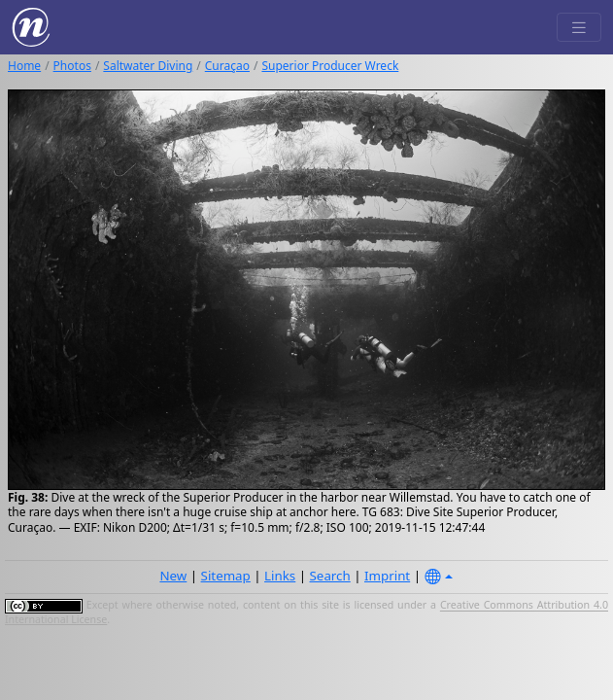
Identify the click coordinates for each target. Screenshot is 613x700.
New (173, 576)
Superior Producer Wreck (330, 66)
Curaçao (227, 66)
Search (330, 576)
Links (280, 576)
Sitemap (226, 576)
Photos (72, 66)
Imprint (387, 576)
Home (24, 66)
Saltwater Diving (148, 66)
